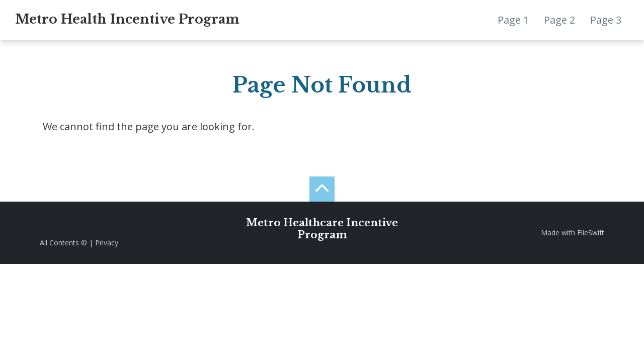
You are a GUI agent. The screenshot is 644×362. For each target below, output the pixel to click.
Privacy (107, 243)
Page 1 (513, 20)
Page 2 (559, 20)
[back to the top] (322, 189)
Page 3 (606, 20)
